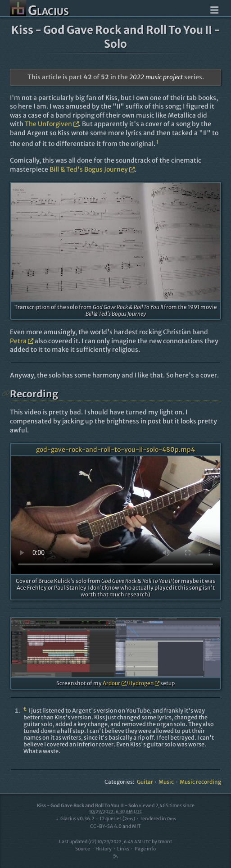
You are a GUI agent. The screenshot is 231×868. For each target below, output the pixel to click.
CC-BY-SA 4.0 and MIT (115, 826)
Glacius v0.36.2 (75, 819)
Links (123, 849)
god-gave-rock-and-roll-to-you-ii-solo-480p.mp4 (115, 450)
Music (166, 782)
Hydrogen (144, 683)
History (104, 849)
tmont (165, 842)
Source (83, 849)
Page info (145, 849)
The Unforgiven (52, 124)
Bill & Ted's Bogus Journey (92, 169)
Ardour (114, 683)
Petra (22, 341)
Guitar (145, 782)
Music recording (200, 782)
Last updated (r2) (105, 842)
